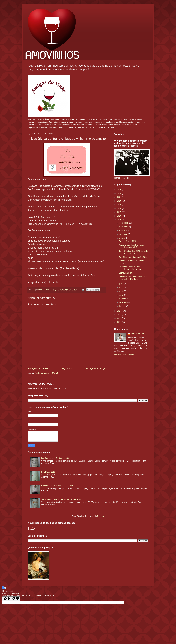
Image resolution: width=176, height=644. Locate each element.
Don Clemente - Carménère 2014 (133, 257)
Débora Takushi (138, 334)
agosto (123, 238)
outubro (123, 230)
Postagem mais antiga (96, 368)
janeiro (123, 306)
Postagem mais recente (38, 368)
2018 (120, 208)
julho (122, 284)
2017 (120, 212)
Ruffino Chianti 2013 (128, 241)
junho (122, 287)
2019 (120, 205)
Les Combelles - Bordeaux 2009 (55, 458)
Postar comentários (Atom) (46, 373)
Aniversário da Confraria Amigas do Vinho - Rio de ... (133, 278)
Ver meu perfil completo (124, 355)
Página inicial (67, 368)
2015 (120, 220)
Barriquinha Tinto (126, 273)
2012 (120, 318)
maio (122, 291)
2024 (120, 193)
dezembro (124, 223)
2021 (120, 197)
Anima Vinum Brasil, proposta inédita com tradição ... (132, 246)
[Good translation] (7, 599)
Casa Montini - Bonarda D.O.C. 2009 (57, 486)
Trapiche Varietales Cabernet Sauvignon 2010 (61, 499)
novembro (124, 227)
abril (121, 295)
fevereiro (123, 302)
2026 (120, 190)
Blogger (100, 516)
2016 (120, 216)
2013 (120, 315)
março (122, 299)
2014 (120, 311)
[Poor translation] (16, 599)
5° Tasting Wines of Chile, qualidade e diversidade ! (131, 268)
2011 (120, 322)
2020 (120, 201)
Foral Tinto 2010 (48, 472)
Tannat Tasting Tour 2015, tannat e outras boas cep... (134, 252)
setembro (124, 234)
